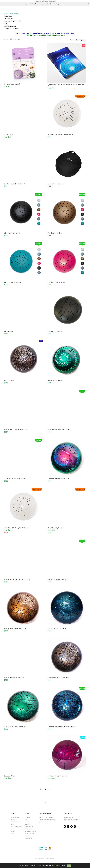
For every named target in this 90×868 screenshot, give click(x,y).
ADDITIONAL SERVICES (12, 29)
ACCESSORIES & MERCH (12, 21)
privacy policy (55, 865)
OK (69, 866)
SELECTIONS (8, 19)
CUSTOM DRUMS (10, 26)
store (5, 39)
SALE (5, 24)
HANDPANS (8, 16)
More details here (67, 33)
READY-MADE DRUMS (11, 14)
